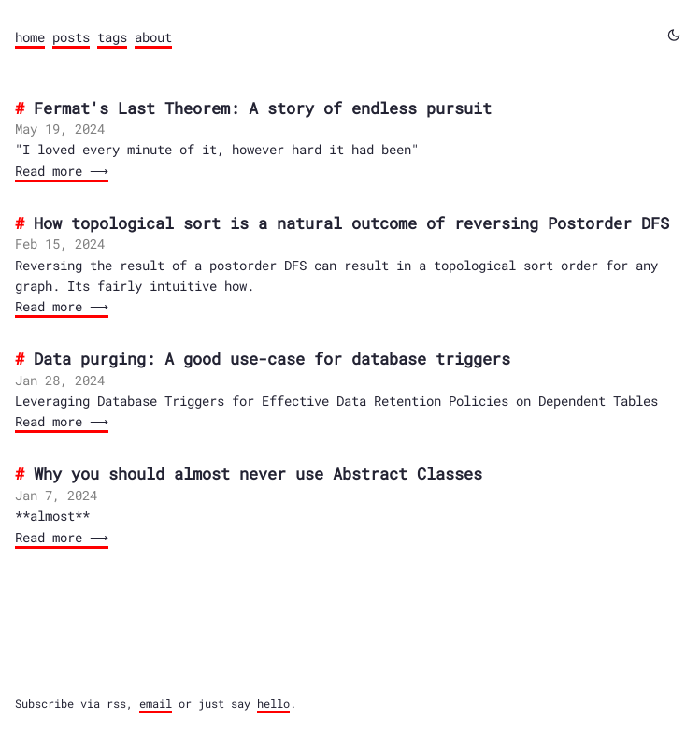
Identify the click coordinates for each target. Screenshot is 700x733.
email (156, 704)
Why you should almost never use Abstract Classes (258, 474)
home (30, 37)
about (153, 37)
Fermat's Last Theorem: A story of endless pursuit (263, 108)
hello (273, 704)
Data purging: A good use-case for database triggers (272, 359)
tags (112, 37)
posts (71, 37)
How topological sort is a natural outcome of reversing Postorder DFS (351, 223)
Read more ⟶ (60, 171)
